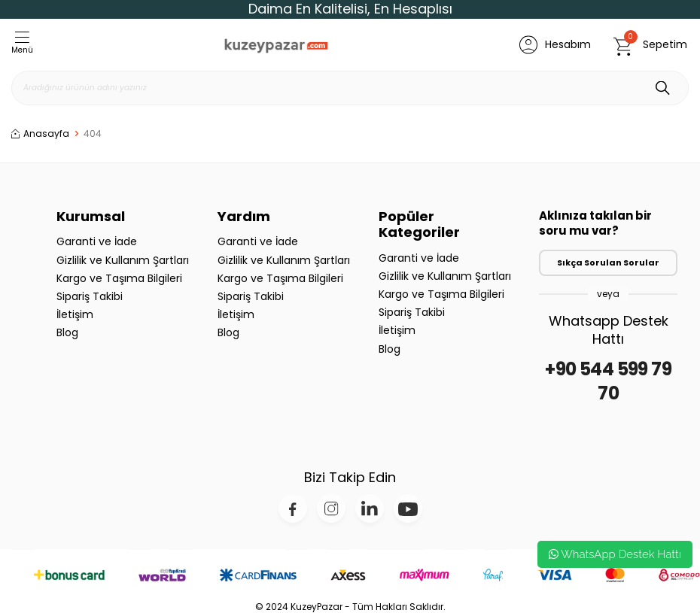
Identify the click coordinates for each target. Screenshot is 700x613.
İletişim (75, 314)
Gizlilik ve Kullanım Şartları (123, 260)
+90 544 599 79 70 (608, 381)
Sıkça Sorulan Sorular (608, 262)
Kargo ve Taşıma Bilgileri (119, 278)
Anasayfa (40, 134)
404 (93, 134)
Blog (67, 332)
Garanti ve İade (97, 241)
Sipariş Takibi (90, 296)
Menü (22, 44)
